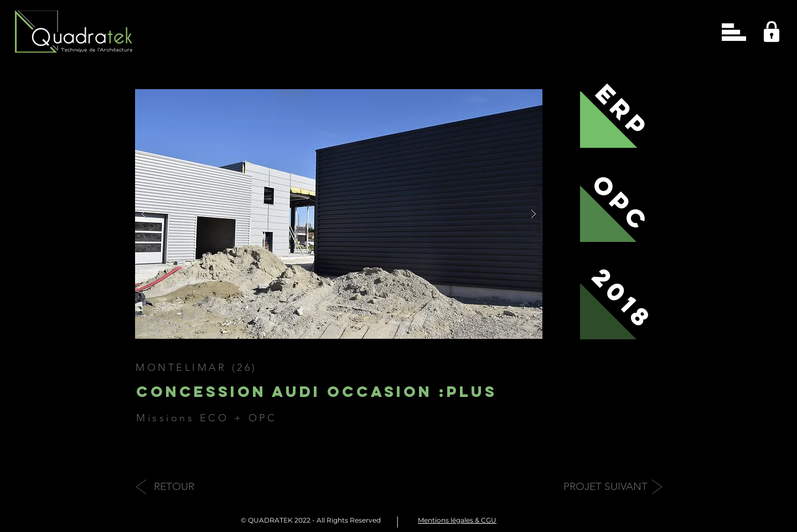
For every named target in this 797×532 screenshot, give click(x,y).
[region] (768, 29)
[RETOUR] (174, 487)
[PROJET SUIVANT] (605, 487)
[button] (734, 32)
